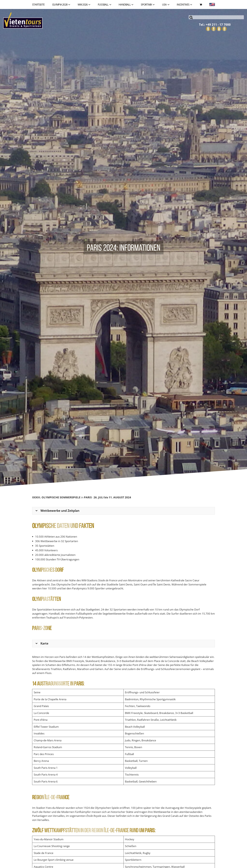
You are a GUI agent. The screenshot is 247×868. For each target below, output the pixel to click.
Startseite (38, 5)
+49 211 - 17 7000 (218, 24)
